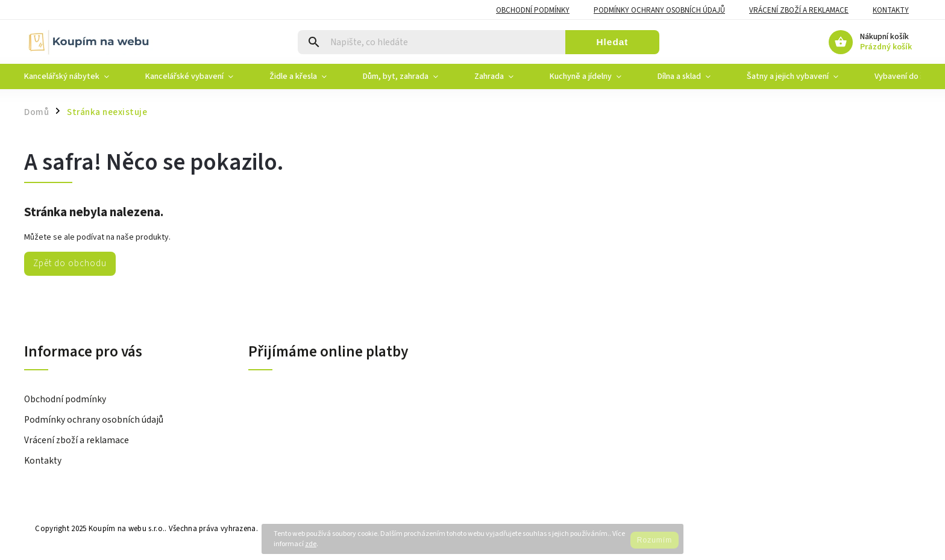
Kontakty (891, 10)
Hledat (612, 42)
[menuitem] (76, 76)
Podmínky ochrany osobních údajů (659, 10)
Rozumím (655, 540)
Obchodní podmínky (533, 10)
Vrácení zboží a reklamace (799, 10)
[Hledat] (432, 42)
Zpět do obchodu (70, 263)
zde (311, 544)
